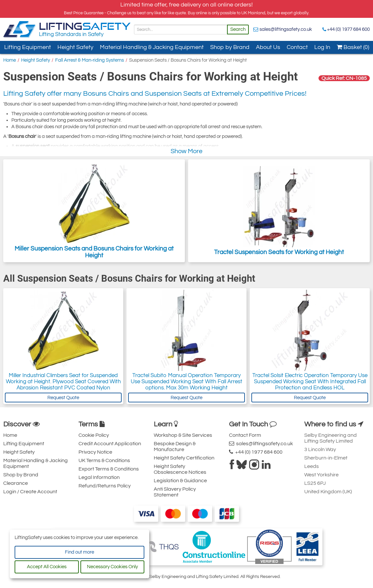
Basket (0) (353, 47)
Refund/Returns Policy (105, 486)
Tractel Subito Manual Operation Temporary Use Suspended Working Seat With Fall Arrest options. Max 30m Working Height (186, 382)
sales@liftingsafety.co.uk (286, 29)
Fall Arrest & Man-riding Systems (90, 60)
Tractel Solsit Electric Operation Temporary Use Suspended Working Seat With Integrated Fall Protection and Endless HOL (310, 382)
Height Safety (75, 47)
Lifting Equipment (28, 47)
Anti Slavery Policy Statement (175, 492)
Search (238, 29)
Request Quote (63, 398)
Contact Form (245, 435)
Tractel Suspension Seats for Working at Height (279, 211)
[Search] (181, 30)
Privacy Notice (95, 452)
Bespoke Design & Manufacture (175, 447)
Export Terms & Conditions (109, 469)
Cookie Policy (94, 435)
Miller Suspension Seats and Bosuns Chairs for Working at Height (94, 211)
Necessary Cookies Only (112, 567)
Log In (322, 47)
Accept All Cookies (47, 567)
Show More (186, 151)
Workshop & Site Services (183, 435)
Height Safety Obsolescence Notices (180, 469)
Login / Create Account (30, 492)
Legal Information (99, 477)
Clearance (16, 483)
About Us (268, 47)
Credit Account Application (110, 444)
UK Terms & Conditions (104, 460)
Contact (297, 47)
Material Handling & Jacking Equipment (152, 47)
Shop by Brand (230, 47)
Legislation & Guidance (180, 481)
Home (10, 60)
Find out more (79, 552)
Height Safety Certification (184, 458)
